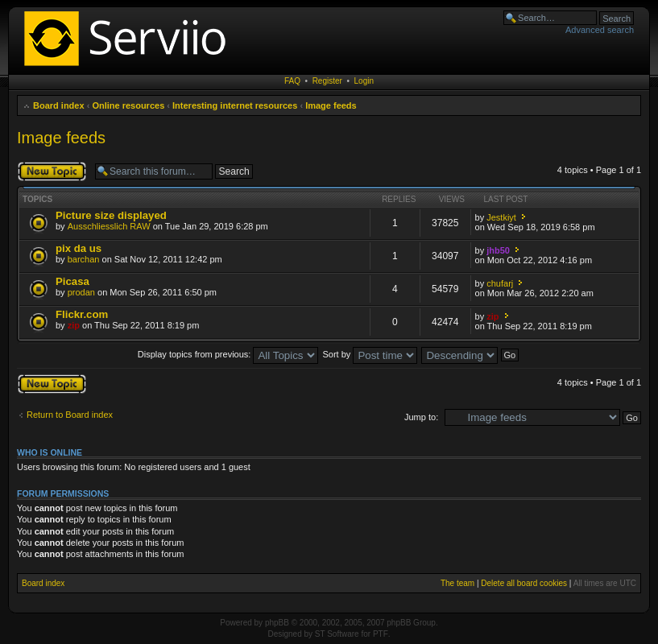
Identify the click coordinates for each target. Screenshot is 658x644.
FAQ (292, 81)
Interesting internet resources (235, 105)
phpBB (277, 623)
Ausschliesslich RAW (109, 226)
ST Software (337, 634)
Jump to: (421, 417)
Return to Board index (70, 415)
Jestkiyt (501, 217)
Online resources (128, 105)
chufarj (500, 283)
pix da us (79, 248)
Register (327, 81)
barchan (84, 259)
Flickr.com (82, 314)
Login (364, 81)
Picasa (72, 281)
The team (457, 583)
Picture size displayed (111, 215)
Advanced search (600, 30)
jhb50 (498, 250)
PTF (381, 634)
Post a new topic (52, 171)
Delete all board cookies (524, 583)
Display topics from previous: (228, 354)
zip (74, 325)
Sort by (370, 354)
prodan (81, 292)
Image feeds (331, 105)
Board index (59, 105)
